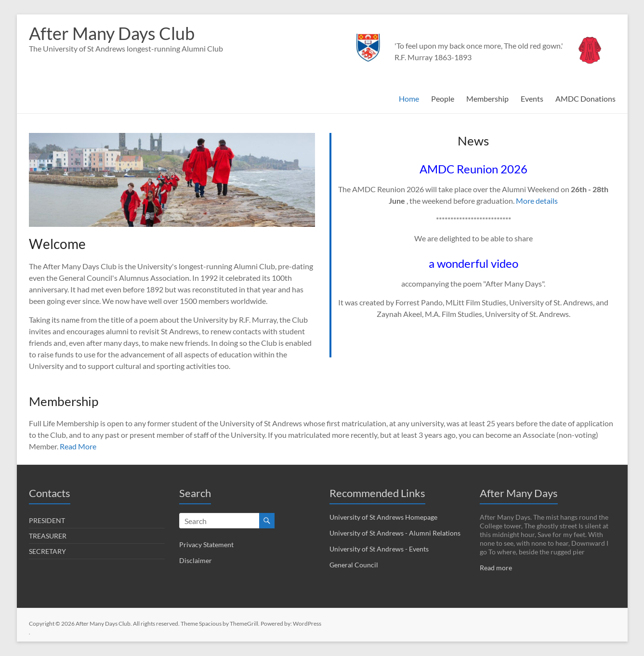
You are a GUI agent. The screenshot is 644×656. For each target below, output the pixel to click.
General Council (354, 565)
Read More (78, 446)
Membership (487, 98)
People (443, 98)
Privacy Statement (206, 544)
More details (537, 201)
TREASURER (48, 536)
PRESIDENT (47, 520)
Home (409, 98)
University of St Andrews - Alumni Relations (395, 533)
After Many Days (519, 493)
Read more (496, 568)
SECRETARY (47, 551)
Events (532, 98)
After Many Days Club (112, 33)
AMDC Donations (585, 98)
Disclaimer (196, 560)
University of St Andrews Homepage (383, 517)
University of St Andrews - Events (379, 549)
